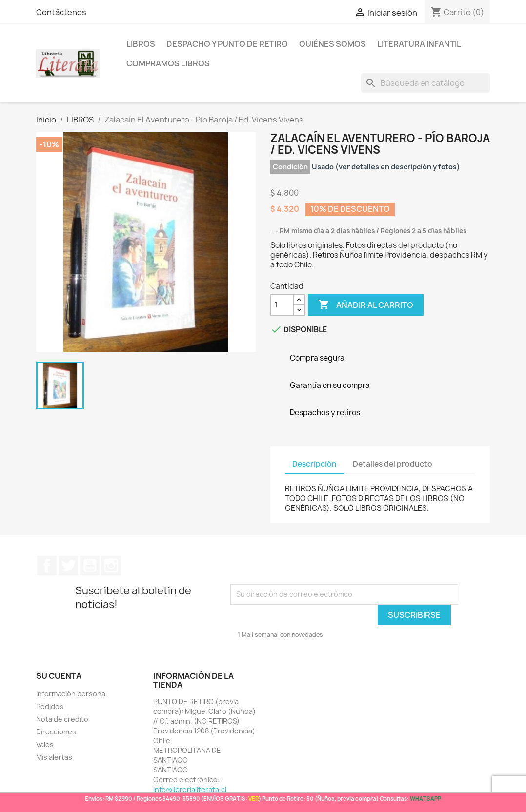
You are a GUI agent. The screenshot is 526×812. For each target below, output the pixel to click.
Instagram (111, 566)
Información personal (71, 694)
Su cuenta (59, 676)
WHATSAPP (425, 799)
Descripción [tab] (314, 464)
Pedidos (50, 706)
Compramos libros (168, 63)
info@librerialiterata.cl (190, 789)
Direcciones (56, 732)
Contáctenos (61, 12)
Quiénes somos (333, 44)
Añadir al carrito (366, 305)
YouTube (90, 566)
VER (253, 799)
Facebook (47, 566)
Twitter (68, 566)
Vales (45, 744)
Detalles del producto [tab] (393, 464)
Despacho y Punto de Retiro (227, 44)
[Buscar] (425, 83)
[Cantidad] (282, 305)
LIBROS (141, 44)
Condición (290, 167)
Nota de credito (62, 719)
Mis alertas (54, 757)
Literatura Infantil (419, 44)
